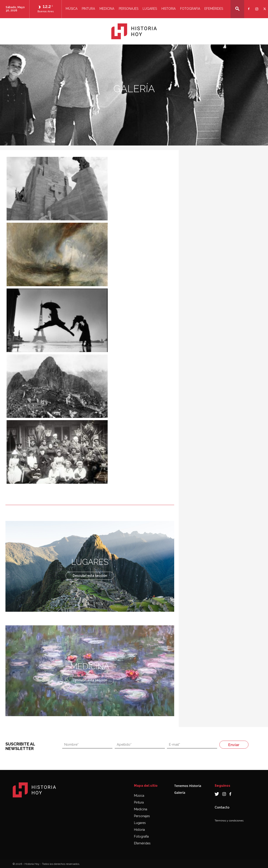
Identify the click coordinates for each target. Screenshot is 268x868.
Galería (180, 793)
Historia (169, 9)
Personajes (129, 9)
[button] (237, 9)
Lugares (150, 9)
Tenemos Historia (188, 786)
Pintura (88, 9)
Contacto (222, 807)
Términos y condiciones (229, 821)
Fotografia (190, 9)
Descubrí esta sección (90, 576)
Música (72, 9)
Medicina (107, 9)
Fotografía (141, 836)
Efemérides (214, 9)
